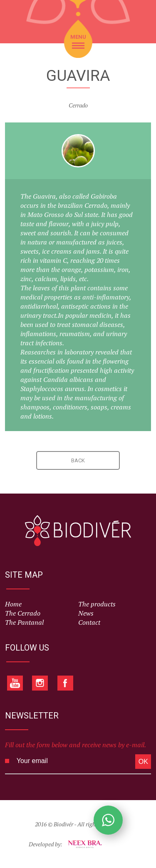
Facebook (65, 683)
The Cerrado (23, 613)
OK (143, 762)
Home (13, 604)
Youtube (15, 683)
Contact (89, 622)
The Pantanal (24, 622)
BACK (78, 460)
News (86, 613)
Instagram (40, 683)
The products (97, 604)
